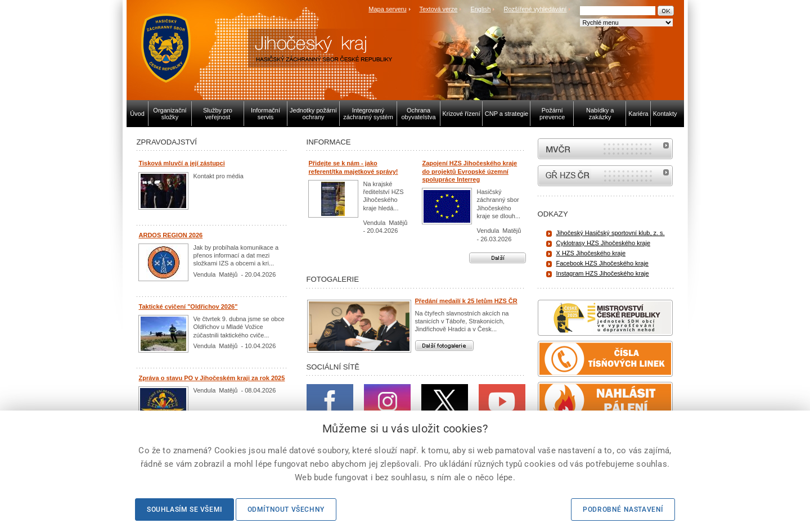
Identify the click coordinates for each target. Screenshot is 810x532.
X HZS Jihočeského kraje (591, 253)
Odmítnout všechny (286, 510)
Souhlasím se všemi (184, 510)
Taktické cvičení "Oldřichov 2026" (188, 306)
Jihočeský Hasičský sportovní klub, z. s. (611, 233)
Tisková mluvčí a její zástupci (182, 163)
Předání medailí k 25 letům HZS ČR (466, 301)
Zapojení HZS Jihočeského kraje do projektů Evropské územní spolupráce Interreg (470, 171)
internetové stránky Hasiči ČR (605, 176)
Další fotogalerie (444, 346)
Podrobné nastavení (623, 510)
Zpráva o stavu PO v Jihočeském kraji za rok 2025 (212, 378)
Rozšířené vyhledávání (535, 9)
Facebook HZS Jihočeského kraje (602, 263)
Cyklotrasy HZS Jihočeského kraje (604, 243)
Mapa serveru (387, 9)
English (480, 9)
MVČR (605, 149)
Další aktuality (498, 258)
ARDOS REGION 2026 (171, 235)
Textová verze (438, 9)
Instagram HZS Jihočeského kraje (603, 273)
